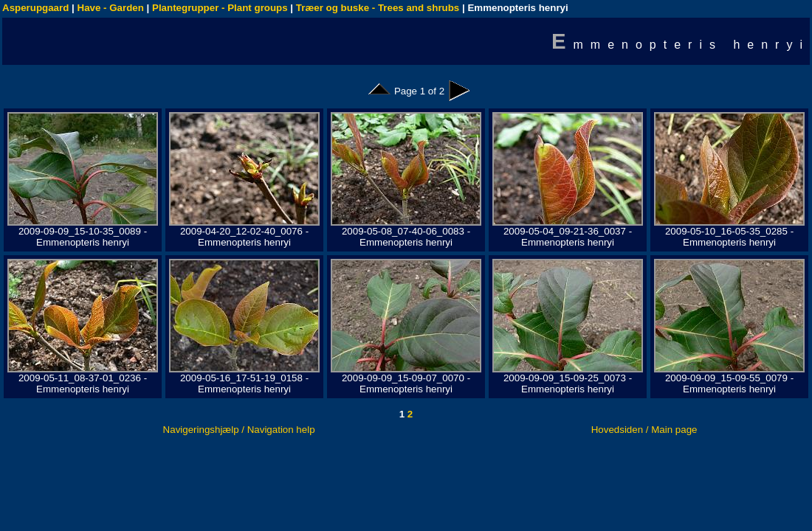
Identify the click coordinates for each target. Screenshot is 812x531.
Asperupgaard (35, 8)
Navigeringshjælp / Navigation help (239, 430)
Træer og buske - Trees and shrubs (378, 8)
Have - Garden (111, 8)
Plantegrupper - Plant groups (220, 8)
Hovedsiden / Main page (644, 430)
